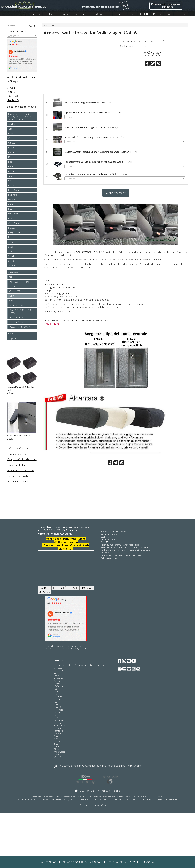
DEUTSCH (72, 588)
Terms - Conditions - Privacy (114, 532)
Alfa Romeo (14, 124)
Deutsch (49, 14)
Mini (10, 209)
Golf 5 (12, 301)
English (95, 791)
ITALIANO (45, 588)
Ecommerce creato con (98, 805)
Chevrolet (13, 138)
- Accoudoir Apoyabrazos (20, 476)
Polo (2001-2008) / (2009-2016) (22, 311)
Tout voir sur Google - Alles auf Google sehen (66, 648)
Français (105, 791)
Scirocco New (16, 322)
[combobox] (153, 46)
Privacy (157, 14)
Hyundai (12, 171)
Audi (10, 129)
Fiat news (181, 14)
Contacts (120, 14)
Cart (144, 14)
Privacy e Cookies (109, 534)
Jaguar (11, 176)
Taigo (12, 277)
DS (10, 157)
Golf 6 (59, 25)
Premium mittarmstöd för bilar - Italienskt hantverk (125, 547)
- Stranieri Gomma (16, 454)
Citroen (12, 143)
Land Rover (14, 190)
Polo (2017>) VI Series (20, 282)
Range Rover (14, 232)
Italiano (36, 14)
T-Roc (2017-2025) (18, 305)
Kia (10, 181)
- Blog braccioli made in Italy (22, 459)
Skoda (11, 251)
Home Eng (79, 14)
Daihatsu (12, 152)
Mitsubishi (13, 214)
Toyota (11, 265)
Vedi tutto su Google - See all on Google (66, 646)
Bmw (11, 133)
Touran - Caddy (16, 317)
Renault (12, 237)
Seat (10, 247)
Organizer (13, 338)
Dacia (11, 148)
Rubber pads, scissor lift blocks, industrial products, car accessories (21, 117)
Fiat (10, 162)
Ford (10, 166)
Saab (11, 242)
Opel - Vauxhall (15, 223)
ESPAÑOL (44, 592)
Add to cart (116, 193)
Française (64, 14)
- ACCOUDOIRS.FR (17, 482)
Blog (169, 14)
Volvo (11, 334)
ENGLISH (58, 588)
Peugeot (12, 228)
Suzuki (11, 261)
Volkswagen (49, 25)
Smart (11, 256)
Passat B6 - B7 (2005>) (20, 327)
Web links (105, 537)
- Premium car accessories (20, 470)
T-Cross (13, 286)
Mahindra (13, 195)
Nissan (11, 218)
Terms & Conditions (100, 14)
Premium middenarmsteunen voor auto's (120, 545)
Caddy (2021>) (16, 291)
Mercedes (13, 204)
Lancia (11, 185)
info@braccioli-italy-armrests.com (162, 799)
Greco (104, 560)
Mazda (11, 199)
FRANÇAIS (87, 588)
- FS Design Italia (16, 465)
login (133, 14)
